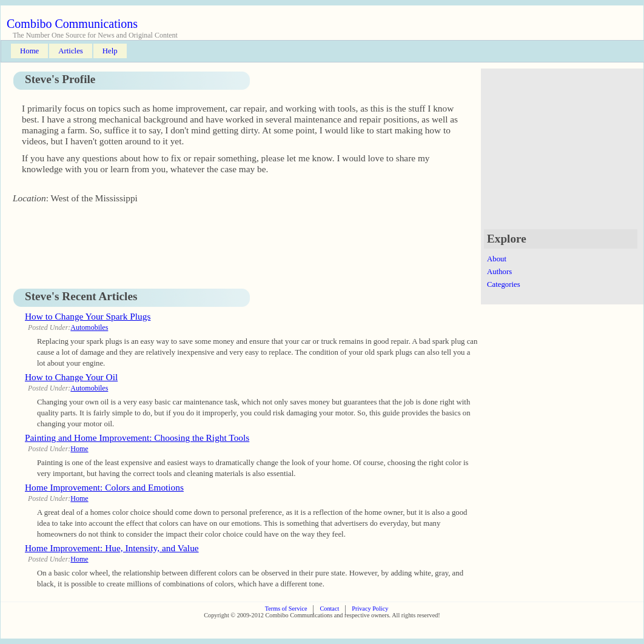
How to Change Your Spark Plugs (88, 316)
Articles (71, 51)
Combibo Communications (72, 24)
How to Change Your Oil (71, 377)
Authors (499, 272)
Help (110, 51)
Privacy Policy (370, 609)
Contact (329, 609)
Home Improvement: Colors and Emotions (104, 487)
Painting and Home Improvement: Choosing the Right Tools (137, 438)
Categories (504, 284)
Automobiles (89, 327)
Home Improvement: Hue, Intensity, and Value (112, 548)
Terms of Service (286, 609)
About (497, 259)
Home (29, 51)
